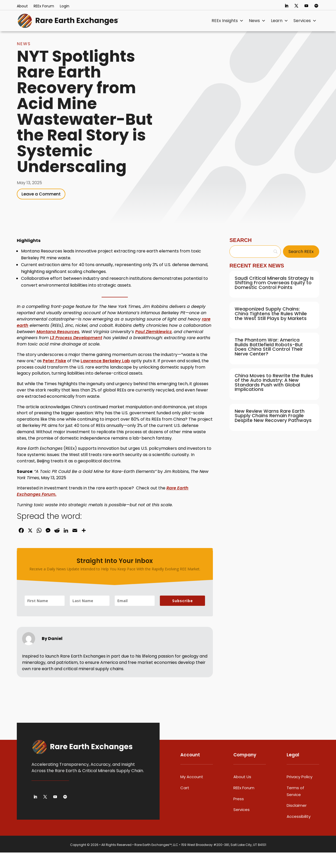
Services (305, 21)
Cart (185, 803)
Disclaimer (297, 821)
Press (239, 814)
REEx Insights (228, 21)
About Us (242, 792)
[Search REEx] (301, 267)
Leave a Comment (41, 210)
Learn (280, 21)
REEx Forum (44, 6)
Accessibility (299, 832)
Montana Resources (58, 347)
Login (65, 6)
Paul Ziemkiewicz (153, 347)
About (22, 6)
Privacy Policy (300, 792)
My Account (192, 792)
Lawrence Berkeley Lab (105, 376)
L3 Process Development (76, 353)
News (257, 21)
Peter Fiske (54, 376)
